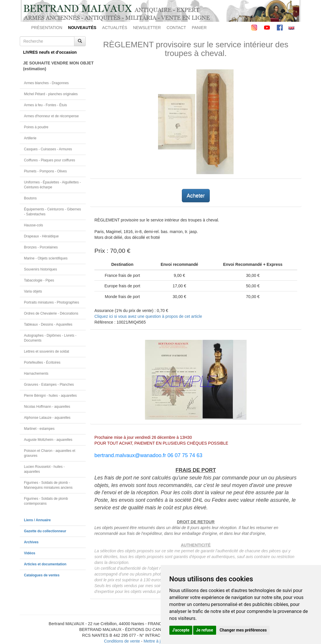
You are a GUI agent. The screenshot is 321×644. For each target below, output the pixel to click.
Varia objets (33, 291)
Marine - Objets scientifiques (46, 258)
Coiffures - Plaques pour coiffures (50, 160)
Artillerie (30, 138)
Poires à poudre (36, 127)
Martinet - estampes (39, 429)
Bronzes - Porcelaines (41, 247)
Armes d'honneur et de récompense (52, 116)
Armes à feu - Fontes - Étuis (46, 105)
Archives (31, 542)
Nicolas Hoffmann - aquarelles (47, 407)
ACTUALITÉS (115, 28)
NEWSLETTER (147, 28)
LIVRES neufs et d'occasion (50, 52)
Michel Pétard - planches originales (51, 94)
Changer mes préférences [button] (243, 630)
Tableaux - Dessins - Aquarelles (48, 324)
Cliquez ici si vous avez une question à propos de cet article (148, 316)
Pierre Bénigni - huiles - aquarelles (51, 396)
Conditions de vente (122, 641)
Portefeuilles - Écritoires (42, 362)
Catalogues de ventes (42, 575)
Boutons (31, 198)
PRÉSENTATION (47, 28)
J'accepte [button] (181, 630)
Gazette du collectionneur (45, 531)
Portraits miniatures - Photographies (52, 302)
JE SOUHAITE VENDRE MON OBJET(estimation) (55, 66)
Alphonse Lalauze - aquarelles (47, 418)
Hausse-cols (34, 225)
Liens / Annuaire (37, 520)
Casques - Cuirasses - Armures (48, 149)
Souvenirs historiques (41, 269)
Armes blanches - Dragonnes (46, 83)
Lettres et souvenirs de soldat (47, 351)
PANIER (199, 28)
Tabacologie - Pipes (39, 280)
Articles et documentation (45, 564)
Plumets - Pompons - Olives (45, 171)
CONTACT (176, 28)
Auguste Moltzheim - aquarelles (48, 440)
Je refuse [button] (205, 630)
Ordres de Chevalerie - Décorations (51, 313)
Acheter (196, 196)
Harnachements (36, 374)
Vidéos (30, 553)
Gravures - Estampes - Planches (49, 385)
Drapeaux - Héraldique (42, 236)
